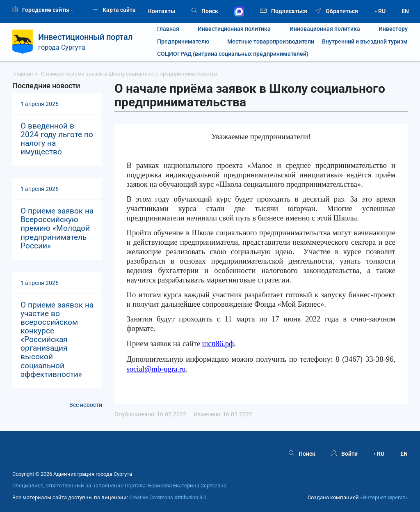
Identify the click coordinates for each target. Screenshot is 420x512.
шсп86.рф (218, 343)
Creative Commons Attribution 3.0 (168, 497)
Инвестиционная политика (234, 29)
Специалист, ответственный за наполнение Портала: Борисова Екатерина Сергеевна (119, 486)
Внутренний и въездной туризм (365, 42)
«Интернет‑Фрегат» (384, 497)
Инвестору (393, 29)
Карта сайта (114, 10)
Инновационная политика (325, 29)
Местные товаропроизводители (266, 42)
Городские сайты (43, 10)
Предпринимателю (183, 42)
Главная (168, 29)
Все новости (86, 405)
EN (405, 11)
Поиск (205, 11)
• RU (380, 11)
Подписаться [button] (284, 10)
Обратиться (337, 11)
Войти (345, 454)
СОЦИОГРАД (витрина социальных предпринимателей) (233, 54)
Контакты (162, 11)
